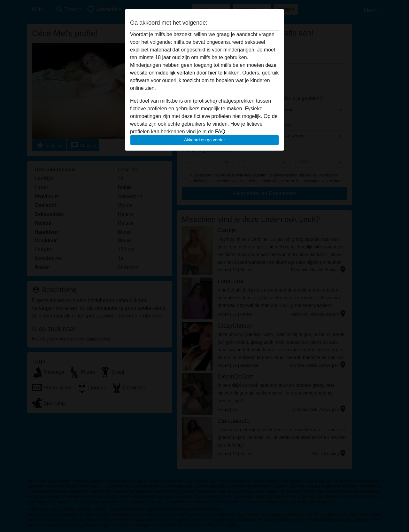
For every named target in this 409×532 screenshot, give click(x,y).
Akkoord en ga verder (204, 140)
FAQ (220, 132)
